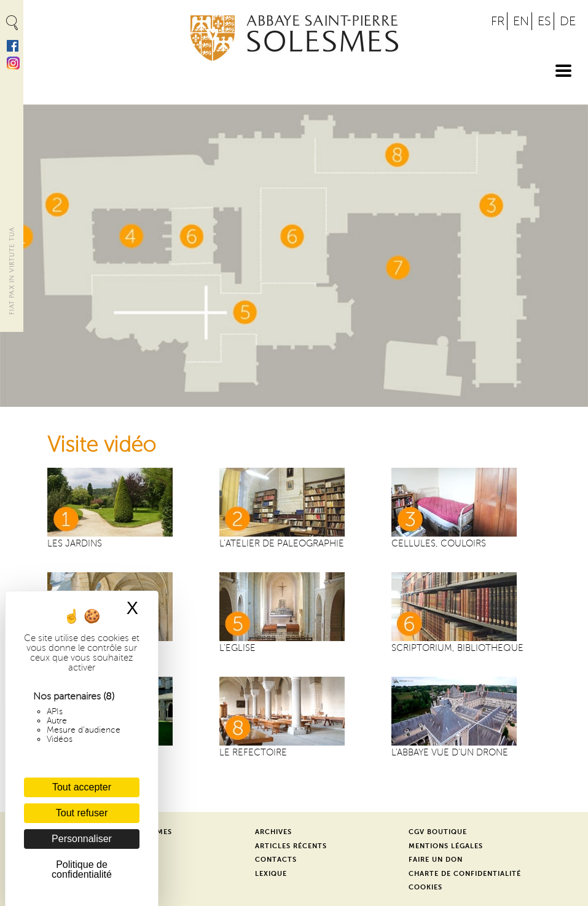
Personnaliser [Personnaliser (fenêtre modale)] (82, 839)
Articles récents (291, 846)
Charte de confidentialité (465, 874)
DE (568, 21)
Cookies (425, 887)
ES (544, 21)
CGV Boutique (438, 832)
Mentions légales (446, 846)
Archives (273, 832)
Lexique (271, 874)
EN (521, 21)
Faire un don (436, 860)
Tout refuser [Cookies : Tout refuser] (82, 813)
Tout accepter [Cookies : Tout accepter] (82, 787)
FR (498, 21)
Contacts (276, 860)
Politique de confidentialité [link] (82, 869)
